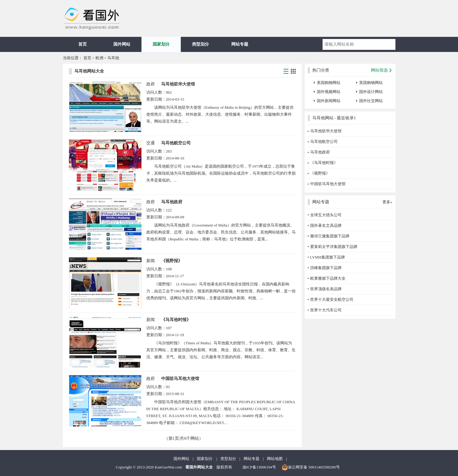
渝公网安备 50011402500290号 (311, 467)
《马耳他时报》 (176, 320)
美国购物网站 (329, 83)
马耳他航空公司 (176, 143)
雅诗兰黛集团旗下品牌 (330, 236)
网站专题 (240, 44)
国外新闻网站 (329, 101)
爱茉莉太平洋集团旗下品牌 (334, 247)
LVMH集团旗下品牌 (328, 257)
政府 (151, 84)
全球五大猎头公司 (326, 215)
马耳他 (113, 58)
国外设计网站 (371, 92)
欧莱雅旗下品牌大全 (328, 278)
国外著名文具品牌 (326, 225)
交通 (151, 143)
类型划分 (200, 44)
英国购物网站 (371, 83)
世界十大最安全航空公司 (332, 299)
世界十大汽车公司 (326, 310)
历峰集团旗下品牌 (326, 268)
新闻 (151, 261)
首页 (83, 44)
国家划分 (161, 44)
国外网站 (122, 44)
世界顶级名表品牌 (326, 289)
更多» (387, 202)
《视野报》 (172, 261)
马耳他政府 (172, 202)
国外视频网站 (329, 92)
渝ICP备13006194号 (259, 467)
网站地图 (275, 459)
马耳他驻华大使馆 (178, 84)
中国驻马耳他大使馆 (180, 379)
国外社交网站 (371, 101)
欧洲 (99, 58)
